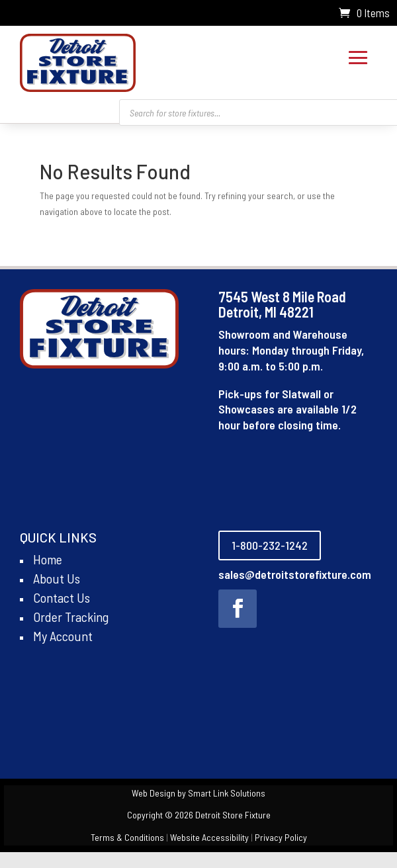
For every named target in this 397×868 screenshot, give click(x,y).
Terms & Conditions (127, 837)
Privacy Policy (281, 837)
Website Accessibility (209, 837)
